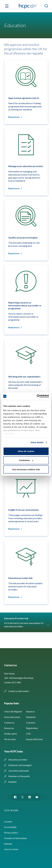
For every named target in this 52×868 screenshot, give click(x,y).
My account (10, 739)
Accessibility (10, 827)
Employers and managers (20, 765)
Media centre (11, 734)
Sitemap (8, 844)
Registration (32, 728)
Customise (26, 460)
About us (30, 711)
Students (12, 782)
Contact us (9, 723)
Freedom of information (16, 838)
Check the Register (13, 711)
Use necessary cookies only (26, 469)
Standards (31, 717)
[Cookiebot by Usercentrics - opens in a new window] (37, 396)
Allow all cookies (26, 451)
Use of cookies (11, 849)
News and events (12, 717)
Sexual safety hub (34, 739)
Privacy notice (11, 833)
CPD (28, 734)
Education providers (18, 760)
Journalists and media (19, 771)
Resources (9, 728)
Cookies (8, 821)
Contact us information (19, 691)
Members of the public (19, 776)
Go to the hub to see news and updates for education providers (26, 625)
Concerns (31, 723)
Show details (37, 442)
